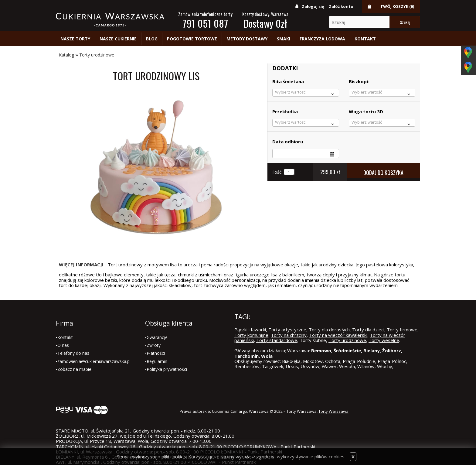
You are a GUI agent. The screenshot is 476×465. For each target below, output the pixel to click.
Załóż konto (341, 6)
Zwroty (154, 345)
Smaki (284, 39)
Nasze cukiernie (118, 39)
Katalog (66, 55)
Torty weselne (384, 340)
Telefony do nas (73, 353)
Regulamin (157, 361)
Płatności (156, 353)
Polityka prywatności (167, 369)
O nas (63, 345)
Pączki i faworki (250, 330)
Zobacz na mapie (74, 369)
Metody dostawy (247, 39)
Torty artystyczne (287, 330)
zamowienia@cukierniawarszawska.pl (94, 361)
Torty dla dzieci (368, 330)
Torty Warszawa (333, 411)
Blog (152, 39)
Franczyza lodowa (322, 39)
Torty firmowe (402, 330)
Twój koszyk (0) (397, 6)
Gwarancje (157, 337)
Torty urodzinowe (97, 55)
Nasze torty (75, 39)
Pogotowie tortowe (192, 39)
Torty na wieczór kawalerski (338, 335)
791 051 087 (205, 23)
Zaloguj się (313, 6)
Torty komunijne (251, 335)
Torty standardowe (277, 340)
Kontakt (365, 39)
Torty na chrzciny (289, 335)
